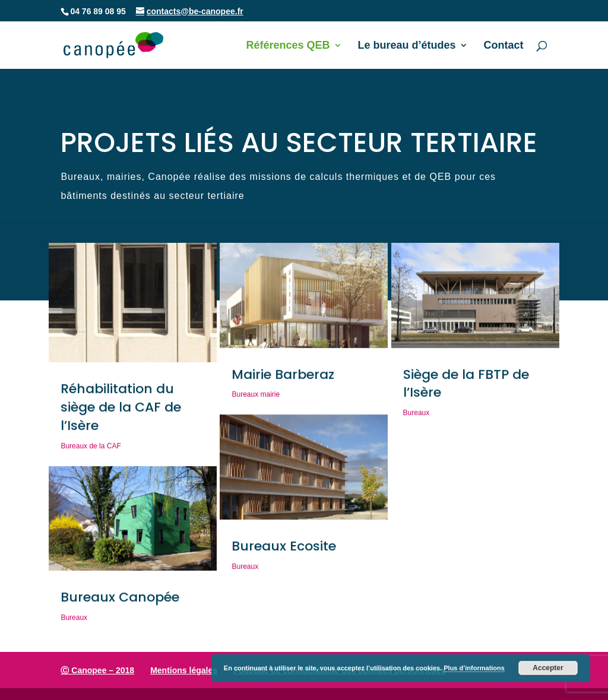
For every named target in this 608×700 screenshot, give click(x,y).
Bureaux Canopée (120, 601)
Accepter (548, 668)
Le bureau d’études (407, 46)
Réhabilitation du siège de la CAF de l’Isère (121, 411)
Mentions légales (184, 670)
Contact (504, 46)
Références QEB (288, 46)
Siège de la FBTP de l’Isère (466, 387)
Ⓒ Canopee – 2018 (97, 670)
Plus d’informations (474, 668)
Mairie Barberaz (283, 377)
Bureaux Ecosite (284, 549)
